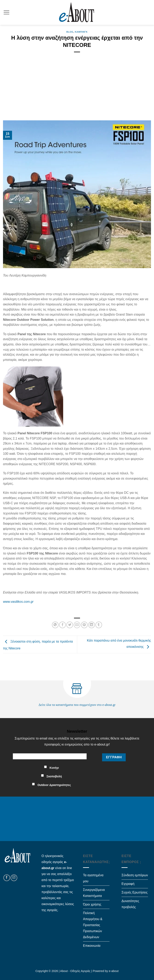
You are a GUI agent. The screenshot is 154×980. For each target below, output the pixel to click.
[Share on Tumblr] (99, 625)
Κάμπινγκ (81, 32)
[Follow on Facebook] (7, 878)
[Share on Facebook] (62, 625)
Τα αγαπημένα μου (93, 878)
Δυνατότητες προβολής (130, 904)
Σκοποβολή (54, 776)
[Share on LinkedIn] (92, 625)
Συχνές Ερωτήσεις (135, 892)
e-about (114, 971)
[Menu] (6, 12)
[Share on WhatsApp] (55, 625)
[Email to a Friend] (77, 625)
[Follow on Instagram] (14, 878)
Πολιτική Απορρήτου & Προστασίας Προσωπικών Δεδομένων (93, 925)
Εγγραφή (128, 884)
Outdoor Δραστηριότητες (54, 785)
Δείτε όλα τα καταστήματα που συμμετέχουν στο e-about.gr (77, 705)
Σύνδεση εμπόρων (135, 875)
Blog (70, 32)
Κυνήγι (54, 768)
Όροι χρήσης (92, 904)
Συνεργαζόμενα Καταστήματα (94, 893)
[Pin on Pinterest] (84, 625)
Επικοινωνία (92, 946)
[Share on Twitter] (70, 625)
